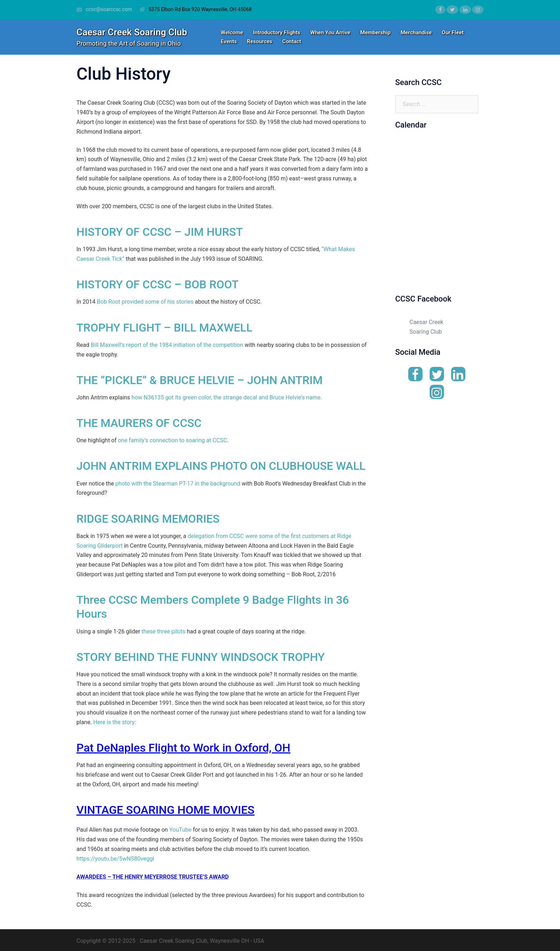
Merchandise (416, 33)
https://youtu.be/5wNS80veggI (115, 856)
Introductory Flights (276, 33)
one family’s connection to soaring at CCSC (172, 439)
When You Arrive (330, 33)
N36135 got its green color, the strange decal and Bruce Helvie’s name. (233, 396)
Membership (376, 33)
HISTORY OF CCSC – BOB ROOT (158, 284)
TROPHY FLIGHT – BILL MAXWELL (165, 327)
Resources (259, 41)
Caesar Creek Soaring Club (132, 32)
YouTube (180, 828)
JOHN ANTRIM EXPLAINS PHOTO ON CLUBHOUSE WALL (222, 465)
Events (229, 41)
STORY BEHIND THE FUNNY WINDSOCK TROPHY (202, 655)
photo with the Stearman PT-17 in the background (179, 482)
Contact (292, 41)
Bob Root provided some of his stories (145, 301)
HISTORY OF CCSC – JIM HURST (161, 232)
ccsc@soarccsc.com (109, 9)
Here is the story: (115, 720)
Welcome (232, 33)
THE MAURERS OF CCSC (140, 422)
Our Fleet (453, 33)
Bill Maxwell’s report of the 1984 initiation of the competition (167, 344)
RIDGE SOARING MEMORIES (149, 517)
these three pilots (163, 629)
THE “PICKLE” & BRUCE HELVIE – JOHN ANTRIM (201, 379)
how (137, 396)
